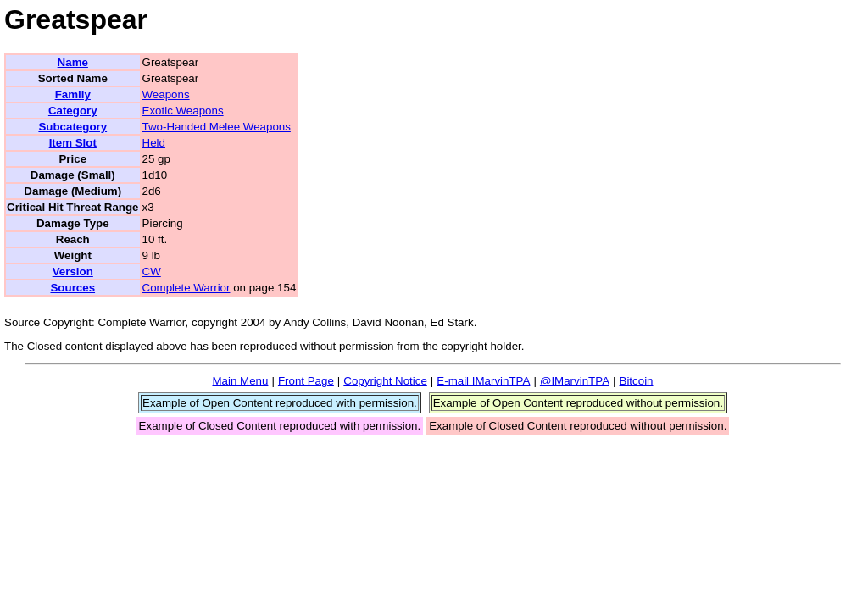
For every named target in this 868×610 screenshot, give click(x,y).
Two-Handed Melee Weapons (217, 127)
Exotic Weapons (183, 111)
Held (154, 143)
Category (73, 111)
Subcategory (72, 127)
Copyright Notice (385, 381)
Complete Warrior (186, 288)
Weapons (166, 94)
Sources (72, 288)
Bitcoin (637, 381)
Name (73, 62)
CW (152, 272)
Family (73, 94)
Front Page (306, 381)
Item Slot (73, 143)
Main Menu (240, 381)
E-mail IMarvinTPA (483, 381)
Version (73, 272)
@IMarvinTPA (575, 381)
